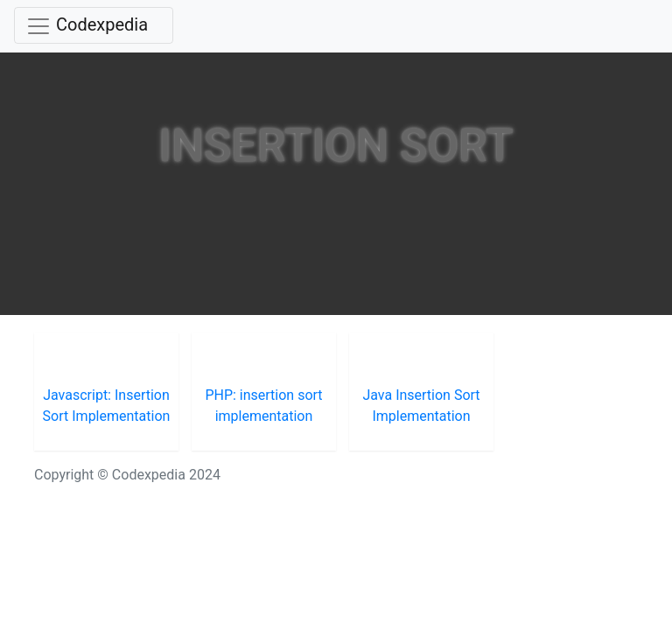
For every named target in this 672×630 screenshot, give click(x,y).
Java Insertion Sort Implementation (421, 406)
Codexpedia (102, 24)
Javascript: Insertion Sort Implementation (107, 406)
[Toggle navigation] (94, 25)
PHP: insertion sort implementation (263, 406)
